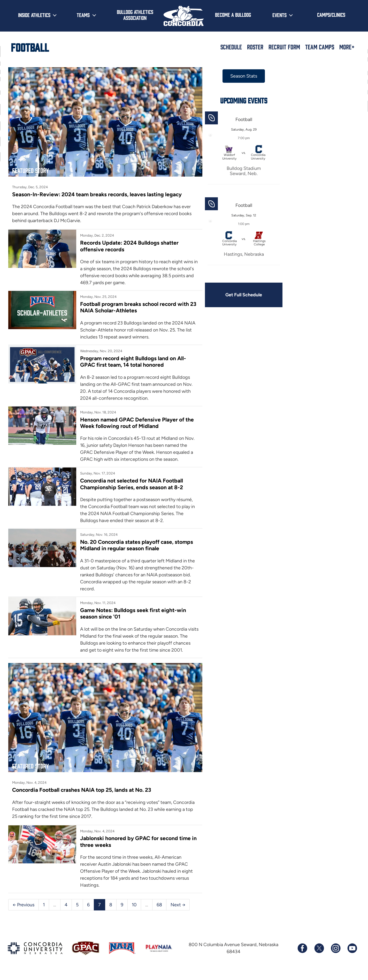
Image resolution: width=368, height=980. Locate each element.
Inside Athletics (34, 15)
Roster (255, 47)
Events (279, 15)
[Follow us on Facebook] (302, 954)
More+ (347, 47)
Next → (178, 911)
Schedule (231, 47)
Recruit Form (284, 47)
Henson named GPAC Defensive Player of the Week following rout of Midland (137, 422)
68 (159, 911)
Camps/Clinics (331, 14)
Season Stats (243, 76)
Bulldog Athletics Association (135, 15)
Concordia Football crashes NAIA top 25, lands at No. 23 (82, 796)
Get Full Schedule (243, 295)
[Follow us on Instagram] (335, 954)
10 (134, 911)
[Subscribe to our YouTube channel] (352, 954)
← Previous (24, 911)
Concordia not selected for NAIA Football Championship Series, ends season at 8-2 (131, 484)
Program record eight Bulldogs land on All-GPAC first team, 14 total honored (133, 361)
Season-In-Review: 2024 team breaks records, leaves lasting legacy (97, 194)
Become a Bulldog (233, 14)
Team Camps (320, 47)
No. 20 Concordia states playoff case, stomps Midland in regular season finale (136, 545)
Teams (83, 15)
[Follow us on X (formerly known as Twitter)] (319, 954)
